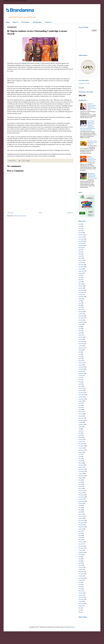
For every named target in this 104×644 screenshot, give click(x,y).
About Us (15, 22)
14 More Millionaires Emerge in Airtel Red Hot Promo (92, 159)
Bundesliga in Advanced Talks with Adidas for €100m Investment (92, 176)
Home (8, 22)
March (80, 233)
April (80, 231)
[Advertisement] (88, 43)
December (81, 239)
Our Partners (25, 22)
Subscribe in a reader (84, 83)
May (80, 228)
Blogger (73, 627)
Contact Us (48, 22)
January (81, 237)
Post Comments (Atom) (20, 216)
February (81, 235)
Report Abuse (83, 617)
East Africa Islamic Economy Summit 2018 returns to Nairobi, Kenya (92, 107)
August (80, 248)
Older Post (70, 213)
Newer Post (10, 213)
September (81, 245)
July (80, 224)
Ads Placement (37, 22)
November (81, 241)
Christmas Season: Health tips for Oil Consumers (92, 142)
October (81, 243)
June (80, 226)
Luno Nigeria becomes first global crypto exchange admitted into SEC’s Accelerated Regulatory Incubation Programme (88, 125)
